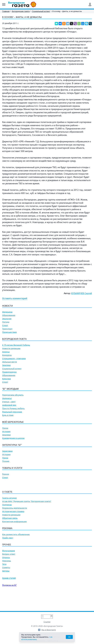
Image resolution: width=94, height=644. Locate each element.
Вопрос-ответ (9, 569)
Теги (4, 579)
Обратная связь (10, 533)
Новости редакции (11, 348)
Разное (6, 474)
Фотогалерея (9, 566)
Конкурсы (7, 355)
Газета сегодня (9, 513)
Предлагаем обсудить (13, 395)
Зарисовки (7, 451)
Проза (5, 428)
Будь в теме (8, 415)
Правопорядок (9, 372)
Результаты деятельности (15, 523)
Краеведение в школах (13, 438)
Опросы (6, 573)
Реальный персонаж (12, 412)
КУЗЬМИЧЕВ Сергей (82, 293)
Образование (9, 315)
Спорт (5, 325)
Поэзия (6, 461)
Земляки (6, 365)
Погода (6, 322)
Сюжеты (6, 583)
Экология (7, 319)
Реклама (7, 544)
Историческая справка (13, 527)
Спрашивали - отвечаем (14, 358)
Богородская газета (21, 11)
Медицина (7, 312)
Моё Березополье (13, 422)
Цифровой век (9, 405)
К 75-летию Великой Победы (16, 345)
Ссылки (47, 622)
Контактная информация (14, 537)
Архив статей (9, 593)
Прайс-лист (8, 553)
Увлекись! (7, 398)
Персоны (7, 576)
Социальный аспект (41, 11)
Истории (6, 454)
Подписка (7, 520)
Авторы (6, 586)
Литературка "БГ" (12, 445)
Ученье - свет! (9, 402)
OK (69, 637)
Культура (6, 379)
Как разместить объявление (16, 550)
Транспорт (7, 329)
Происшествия (9, 332)
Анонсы (6, 352)
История (6, 431)
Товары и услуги (12, 468)
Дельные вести (9, 362)
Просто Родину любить (13, 408)
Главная (6, 11)
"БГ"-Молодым (10, 389)
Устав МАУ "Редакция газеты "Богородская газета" (27, 517)
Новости (7, 306)
